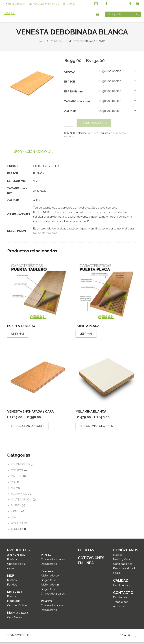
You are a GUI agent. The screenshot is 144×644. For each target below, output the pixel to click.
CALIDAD (70, 113)
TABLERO (17, 525)
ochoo (122, 135)
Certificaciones (123, 566)
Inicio (42, 43)
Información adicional (33, 154)
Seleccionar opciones (28, 428)
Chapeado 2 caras (53, 561)
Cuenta (71, 4)
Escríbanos (120, 599)
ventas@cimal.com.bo (46, 4)
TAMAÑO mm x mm (77, 103)
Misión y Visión (122, 561)
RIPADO (16, 513)
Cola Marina (15, 619)
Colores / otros (17, 607)
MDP (14, 490)
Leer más (18, 336)
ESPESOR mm (73, 94)
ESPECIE (70, 84)
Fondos (12, 587)
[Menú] (97, 14)
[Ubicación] (130, 4)
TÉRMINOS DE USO (19, 637)
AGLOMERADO (20, 466)
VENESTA (56, 43)
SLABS (15, 519)
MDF (14, 484)
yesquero (69, 139)
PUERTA (16, 508)
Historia (118, 557)
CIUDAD (69, 74)
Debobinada (49, 566)
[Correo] (96, 4)
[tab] (33, 154)
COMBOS (17, 472)
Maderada (14, 603)
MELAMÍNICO (19, 496)
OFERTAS (86, 552)
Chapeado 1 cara (52, 607)
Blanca (12, 598)
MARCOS (17, 478)
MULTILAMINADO (21, 502)
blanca (114, 135)
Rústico (12, 561)
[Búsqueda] (123, 14)
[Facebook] (106, 4)
